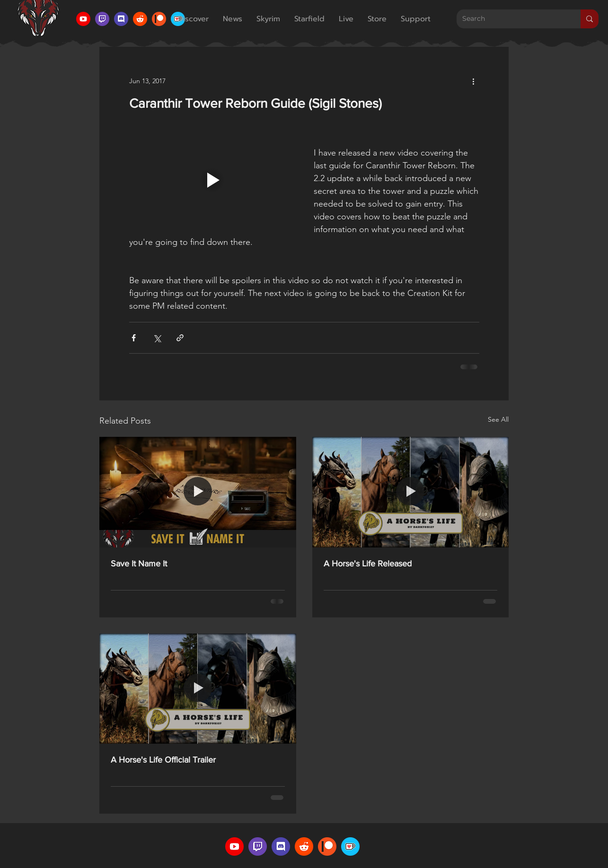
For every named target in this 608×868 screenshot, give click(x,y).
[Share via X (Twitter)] (157, 338)
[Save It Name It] (198, 492)
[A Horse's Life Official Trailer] (198, 689)
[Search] (511, 19)
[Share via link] (180, 338)
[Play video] (212, 180)
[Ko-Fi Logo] (350, 846)
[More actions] (474, 81)
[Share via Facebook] (134, 338)
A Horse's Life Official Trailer (163, 760)
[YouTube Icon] (83, 19)
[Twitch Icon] (102, 19)
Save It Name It (139, 564)
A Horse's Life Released (368, 564)
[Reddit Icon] (140, 19)
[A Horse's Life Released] (411, 492)
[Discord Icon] (121, 19)
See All (498, 419)
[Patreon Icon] (159, 19)
